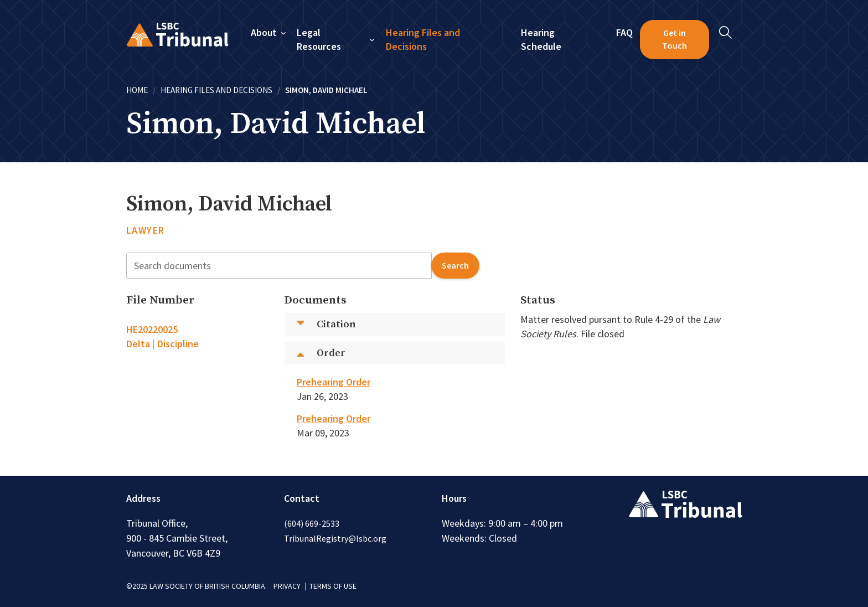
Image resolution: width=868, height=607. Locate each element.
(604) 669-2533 (312, 523)
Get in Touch (675, 39)
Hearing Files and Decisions (423, 40)
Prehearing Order (334, 382)
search (455, 265)
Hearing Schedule (541, 40)
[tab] (198, 337)
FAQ (624, 32)
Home (137, 90)
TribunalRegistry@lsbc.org (335, 538)
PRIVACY (287, 586)
